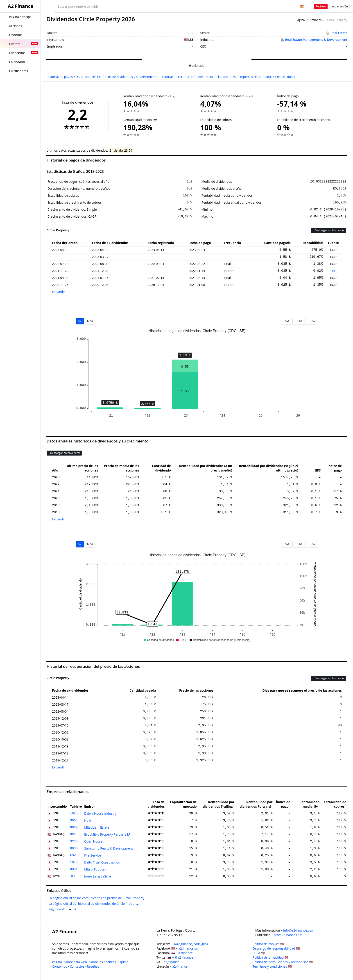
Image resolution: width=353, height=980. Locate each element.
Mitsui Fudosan (95, 869)
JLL (73, 876)
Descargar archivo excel (329, 230)
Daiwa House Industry (100, 813)
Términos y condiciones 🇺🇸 (272, 966)
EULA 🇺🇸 (259, 953)
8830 (74, 848)
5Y (80, 321)
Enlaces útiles (285, 77)
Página (300, 20)
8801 (74, 869)
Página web (58, 909)
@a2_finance (184, 957)
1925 (74, 814)
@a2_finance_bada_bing (191, 944)
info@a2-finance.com (299, 930)
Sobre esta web (76, 962)
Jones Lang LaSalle (98, 876)
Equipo (123, 962)
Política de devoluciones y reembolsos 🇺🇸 (283, 962)
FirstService (93, 855)
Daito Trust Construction (102, 862)
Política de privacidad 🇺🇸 (270, 957)
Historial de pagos (60, 77)
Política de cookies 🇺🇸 (268, 944)
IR (334, 271)
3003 (74, 820)
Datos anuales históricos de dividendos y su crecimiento (117, 77)
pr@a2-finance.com (288, 935)
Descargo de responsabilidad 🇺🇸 (276, 948)
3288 (74, 841)
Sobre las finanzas (103, 962)
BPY (73, 834)
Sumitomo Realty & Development (109, 848)
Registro (321, 6)
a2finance (186, 953)
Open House (93, 841)
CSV (312, 321)
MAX (90, 321)
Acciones (316, 20)
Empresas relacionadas (255, 77)
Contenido (60, 966)
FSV (73, 855)
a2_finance (171, 962)
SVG (287, 321)
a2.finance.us (188, 948)
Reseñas (93, 966)
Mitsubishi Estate (97, 827)
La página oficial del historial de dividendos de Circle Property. (95, 904)
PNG (300, 321)
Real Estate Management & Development (316, 40)
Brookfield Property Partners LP (107, 834)
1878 (74, 862)
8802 (74, 827)
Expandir (59, 292)
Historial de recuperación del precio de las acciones (198, 77)
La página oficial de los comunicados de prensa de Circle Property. (98, 898)
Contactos (77, 966)
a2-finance (180, 966)
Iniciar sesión (340, 6)
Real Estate (339, 33)
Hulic (88, 820)
